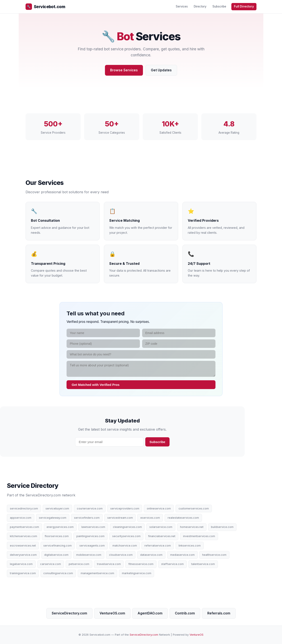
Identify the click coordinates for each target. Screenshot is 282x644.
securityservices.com (126, 536)
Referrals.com (219, 613)
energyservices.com (60, 527)
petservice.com (79, 564)
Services (182, 6)
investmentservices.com (199, 536)
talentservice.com (203, 564)
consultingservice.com (58, 573)
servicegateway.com (53, 518)
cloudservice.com (121, 555)
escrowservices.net (23, 546)
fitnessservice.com (141, 564)
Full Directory (244, 6)
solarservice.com (161, 527)
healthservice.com (214, 555)
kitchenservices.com (23, 536)
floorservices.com (57, 536)
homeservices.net (192, 527)
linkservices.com (190, 546)
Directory (200, 6)
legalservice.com (21, 564)
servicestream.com (120, 518)
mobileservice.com (89, 555)
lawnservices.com (93, 527)
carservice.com (51, 564)
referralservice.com (158, 546)
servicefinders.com (87, 518)
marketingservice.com (137, 573)
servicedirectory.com (24, 508)
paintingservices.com (90, 536)
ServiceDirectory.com (69, 613)
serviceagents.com (92, 546)
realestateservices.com (183, 518)
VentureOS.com (112, 613)
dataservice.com (151, 555)
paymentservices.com (24, 527)
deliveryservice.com (23, 555)
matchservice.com (125, 546)
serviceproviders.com (125, 508)
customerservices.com (194, 508)
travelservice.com (109, 564)
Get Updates (161, 70)
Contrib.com (185, 613)
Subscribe (219, 6)
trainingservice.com (23, 573)
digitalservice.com (56, 555)
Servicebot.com (45, 7)
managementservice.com (97, 573)
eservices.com (150, 518)
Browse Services (124, 70)
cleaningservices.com (127, 527)
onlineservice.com (159, 508)
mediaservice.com (182, 555)
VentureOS (196, 635)
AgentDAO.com (150, 613)
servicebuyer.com (57, 508)
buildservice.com (222, 527)
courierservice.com (90, 508)
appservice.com (21, 518)
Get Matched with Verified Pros (96, 385)
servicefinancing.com (58, 546)
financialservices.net (162, 536)
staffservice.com (172, 564)
